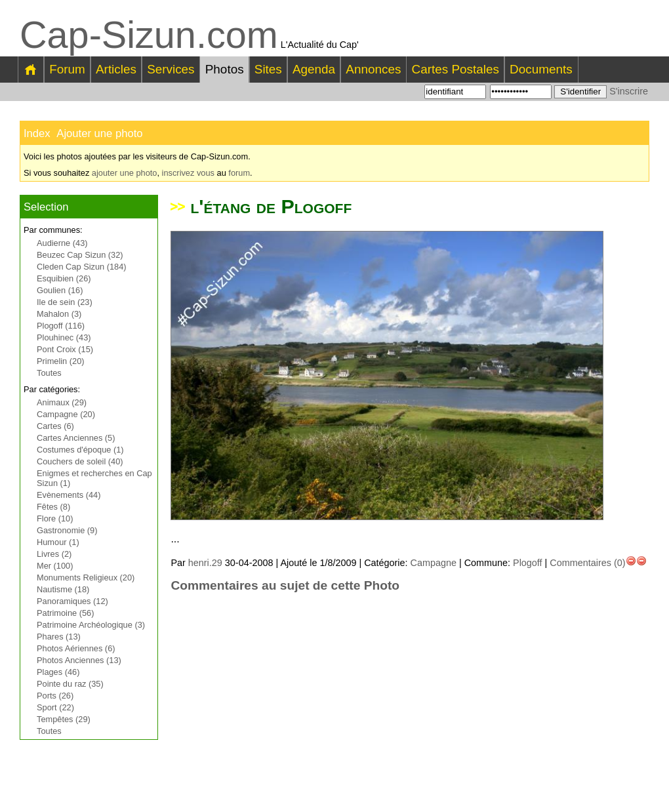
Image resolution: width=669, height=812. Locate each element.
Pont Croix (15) (65, 349)
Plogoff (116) (61, 326)
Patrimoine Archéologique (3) (91, 625)
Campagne (434, 563)
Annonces (373, 69)
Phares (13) (59, 637)
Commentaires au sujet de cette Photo (285, 585)
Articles (116, 69)
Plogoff (528, 563)
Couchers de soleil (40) (80, 461)
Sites (268, 69)
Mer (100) (55, 566)
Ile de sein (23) (65, 302)
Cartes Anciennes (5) (76, 438)
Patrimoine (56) (65, 613)
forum (239, 173)
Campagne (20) (66, 414)
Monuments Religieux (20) (86, 578)
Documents (541, 69)
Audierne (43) (62, 243)
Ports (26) (55, 696)
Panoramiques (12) (72, 601)
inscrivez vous (188, 173)
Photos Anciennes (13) (79, 660)
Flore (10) (55, 518)
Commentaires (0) (587, 563)
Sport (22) (55, 707)
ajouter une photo (125, 173)
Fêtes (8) (53, 507)
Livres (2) (54, 554)
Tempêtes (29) (64, 719)
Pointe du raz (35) (70, 684)
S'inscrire (629, 91)
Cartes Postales (456, 69)
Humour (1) (58, 542)
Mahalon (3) (59, 314)
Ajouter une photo (99, 133)
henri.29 (205, 563)
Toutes (49, 373)
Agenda (314, 69)
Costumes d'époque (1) (80, 450)
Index (37, 133)
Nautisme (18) (63, 589)
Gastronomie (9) (67, 530)
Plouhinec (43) (64, 337)
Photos (225, 69)
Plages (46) (58, 672)
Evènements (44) (69, 495)
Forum (67, 69)
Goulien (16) (60, 290)
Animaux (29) (62, 402)
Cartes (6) (55, 426)
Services (171, 69)
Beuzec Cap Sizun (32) (80, 255)
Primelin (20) (61, 361)
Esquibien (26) (64, 278)
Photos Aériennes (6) (76, 648)
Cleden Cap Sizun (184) (82, 267)
